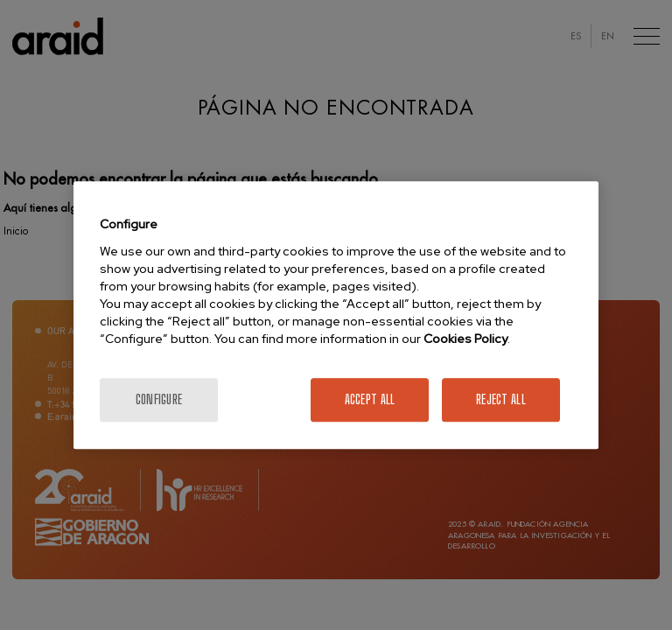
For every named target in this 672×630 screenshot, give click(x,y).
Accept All (370, 399)
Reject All (501, 399)
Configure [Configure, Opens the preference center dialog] (159, 399)
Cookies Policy (465, 339)
